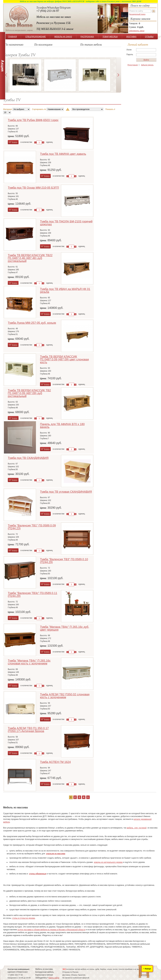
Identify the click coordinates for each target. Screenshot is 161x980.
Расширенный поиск (137, 14)
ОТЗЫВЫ (149, 37)
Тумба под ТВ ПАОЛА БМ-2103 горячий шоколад (66, 223)
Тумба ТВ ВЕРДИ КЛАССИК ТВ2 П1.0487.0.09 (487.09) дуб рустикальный (29, 393)
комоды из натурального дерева (108, 862)
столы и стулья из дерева (24, 918)
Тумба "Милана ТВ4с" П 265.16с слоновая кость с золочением (29, 662)
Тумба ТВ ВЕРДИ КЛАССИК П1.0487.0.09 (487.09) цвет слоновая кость (64, 359)
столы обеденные (38, 874)
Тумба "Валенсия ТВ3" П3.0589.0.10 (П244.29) (64, 561)
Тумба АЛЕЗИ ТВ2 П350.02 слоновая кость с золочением (65, 696)
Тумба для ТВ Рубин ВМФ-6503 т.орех (33, 120)
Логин (129, 50)
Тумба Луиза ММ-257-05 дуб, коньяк (32, 323)
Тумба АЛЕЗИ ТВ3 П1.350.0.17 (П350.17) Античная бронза (28, 730)
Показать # (110, 109)
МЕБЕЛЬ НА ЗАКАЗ (63, 37)
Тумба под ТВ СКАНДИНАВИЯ (28, 458)
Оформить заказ (137, 31)
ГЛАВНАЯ (12, 37)
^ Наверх (147, 969)
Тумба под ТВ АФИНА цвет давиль (63, 154)
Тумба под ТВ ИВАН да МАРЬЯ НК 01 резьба (65, 290)
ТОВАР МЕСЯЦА (110, 37)
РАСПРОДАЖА (87, 37)
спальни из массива (56, 854)
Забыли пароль (147, 65)
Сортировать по (39, 109)
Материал (8, 109)
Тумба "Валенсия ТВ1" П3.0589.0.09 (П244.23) (32, 527)
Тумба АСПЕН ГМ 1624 (55, 762)
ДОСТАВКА (131, 37)
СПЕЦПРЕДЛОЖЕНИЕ (36, 37)
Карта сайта (54, 978)
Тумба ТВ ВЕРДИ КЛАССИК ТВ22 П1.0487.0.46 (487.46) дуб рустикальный (30, 258)
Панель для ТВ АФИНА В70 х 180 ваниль (62, 426)
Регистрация (133, 65)
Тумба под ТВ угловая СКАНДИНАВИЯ (66, 492)
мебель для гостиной (137, 828)
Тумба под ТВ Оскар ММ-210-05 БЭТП (33, 188)
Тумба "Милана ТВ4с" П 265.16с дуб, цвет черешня (65, 628)
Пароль (130, 54)
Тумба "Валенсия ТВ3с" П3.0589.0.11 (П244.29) (33, 595)
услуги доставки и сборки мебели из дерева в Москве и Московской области (51, 930)
